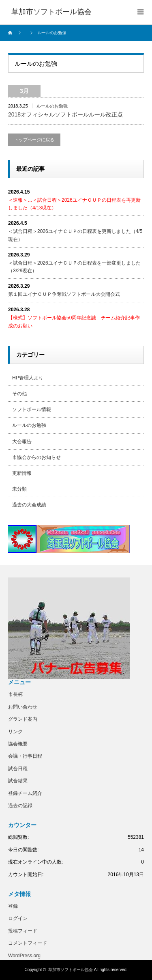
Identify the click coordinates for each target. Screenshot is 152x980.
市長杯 (15, 694)
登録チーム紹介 (25, 793)
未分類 (19, 489)
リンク (15, 732)
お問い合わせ (23, 707)
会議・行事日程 (25, 756)
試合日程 (18, 769)
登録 (13, 906)
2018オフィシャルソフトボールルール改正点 (65, 114)
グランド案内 (23, 719)
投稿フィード (23, 931)
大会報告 (22, 442)
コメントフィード (28, 943)
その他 (19, 394)
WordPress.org (24, 956)
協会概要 (18, 744)
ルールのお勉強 (52, 106)
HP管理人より (28, 378)
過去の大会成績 (29, 505)
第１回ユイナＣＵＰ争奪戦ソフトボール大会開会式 (64, 294)
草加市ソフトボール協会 (71, 970)
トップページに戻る (34, 140)
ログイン (18, 918)
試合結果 (18, 781)
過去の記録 (20, 806)
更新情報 (22, 473)
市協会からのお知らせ (36, 457)
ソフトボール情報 (32, 409)
